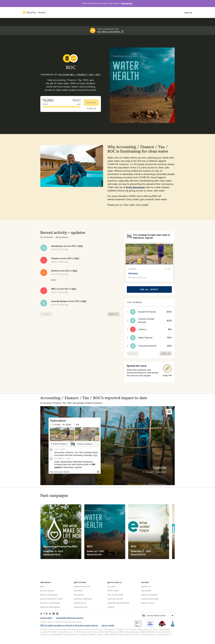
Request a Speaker (149, 595)
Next (114, 314)
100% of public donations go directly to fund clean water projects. (69, 625)
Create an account (82, 586)
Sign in (188, 13)
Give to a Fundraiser (49, 595)
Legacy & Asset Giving (50, 607)
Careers (111, 607)
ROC (81, 246)
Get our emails (108, 625)
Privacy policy (46, 618)
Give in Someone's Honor (52, 599)
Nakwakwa (127, 3)
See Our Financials (115, 595)
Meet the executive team (119, 603)
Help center (146, 591)
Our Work (112, 586)
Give (42, 586)
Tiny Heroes (79, 595)
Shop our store (148, 603)
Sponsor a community (50, 603)
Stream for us (80, 603)
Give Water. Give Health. (110, 32)
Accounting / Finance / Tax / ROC (80, 75)
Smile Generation (135, 187)
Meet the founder (115, 599)
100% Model (113, 591)
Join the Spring (47, 591)
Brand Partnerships (150, 599)
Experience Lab (81, 607)
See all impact (149, 289)
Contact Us (146, 586)
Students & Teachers (83, 599)
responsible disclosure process (70, 618)
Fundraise (78, 591)
